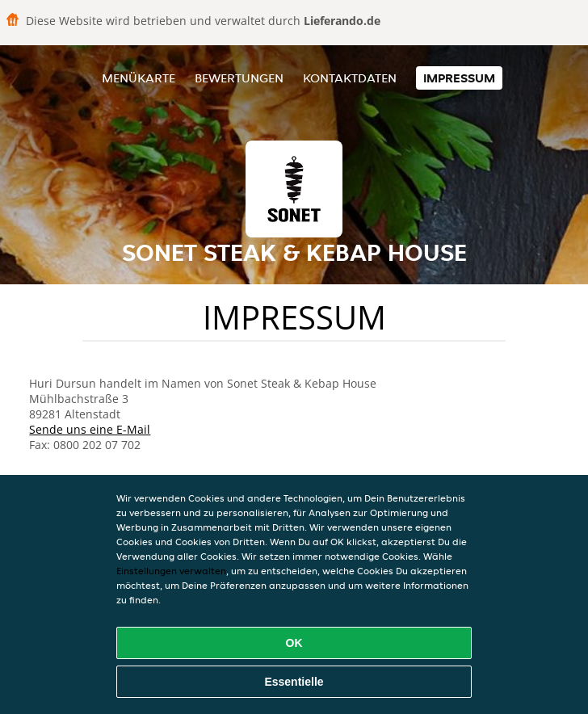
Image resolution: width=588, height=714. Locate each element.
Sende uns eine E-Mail (90, 429)
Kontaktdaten (350, 78)
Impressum (459, 78)
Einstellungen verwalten (171, 571)
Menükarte (139, 78)
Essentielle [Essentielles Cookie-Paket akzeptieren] (294, 682)
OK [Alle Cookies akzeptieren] (294, 643)
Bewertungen (239, 78)
